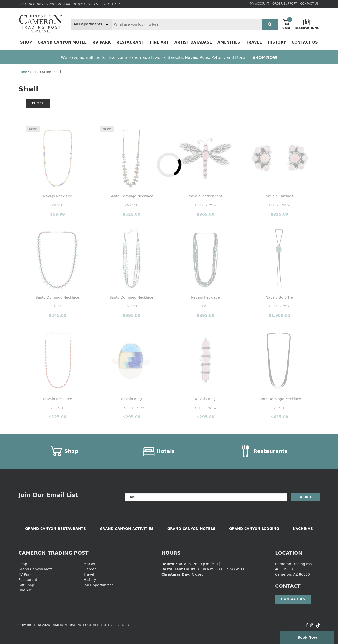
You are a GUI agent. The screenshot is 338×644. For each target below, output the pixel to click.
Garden (90, 569)
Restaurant (130, 42)
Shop (26, 42)
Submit (305, 497)
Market (90, 564)
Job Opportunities (99, 585)
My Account (260, 4)
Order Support (285, 4)
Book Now (307, 637)
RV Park (102, 42)
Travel (254, 42)
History (277, 42)
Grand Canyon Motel (62, 42)
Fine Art (159, 42)
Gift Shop (26, 585)
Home (23, 72)
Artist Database (193, 42)
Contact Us (309, 4)
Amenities (229, 42)
